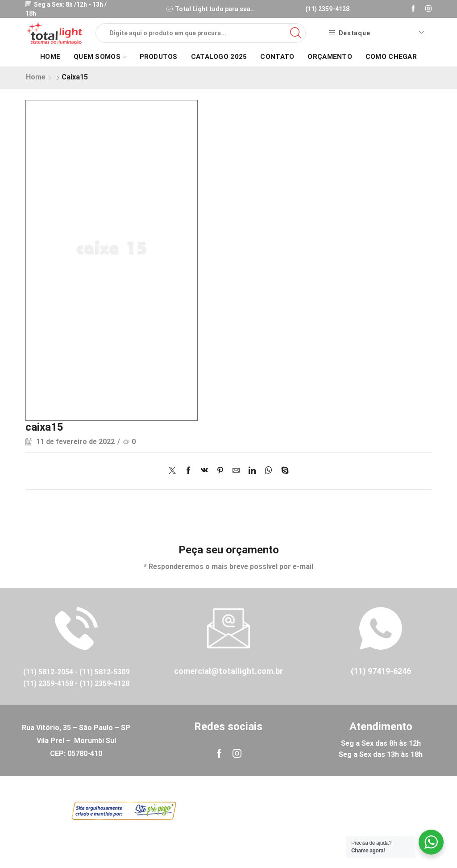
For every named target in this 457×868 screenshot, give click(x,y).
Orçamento (330, 57)
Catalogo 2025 (219, 57)
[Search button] (296, 33)
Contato (277, 57)
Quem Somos (100, 57)
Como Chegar (391, 57)
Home (50, 57)
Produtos (159, 57)
